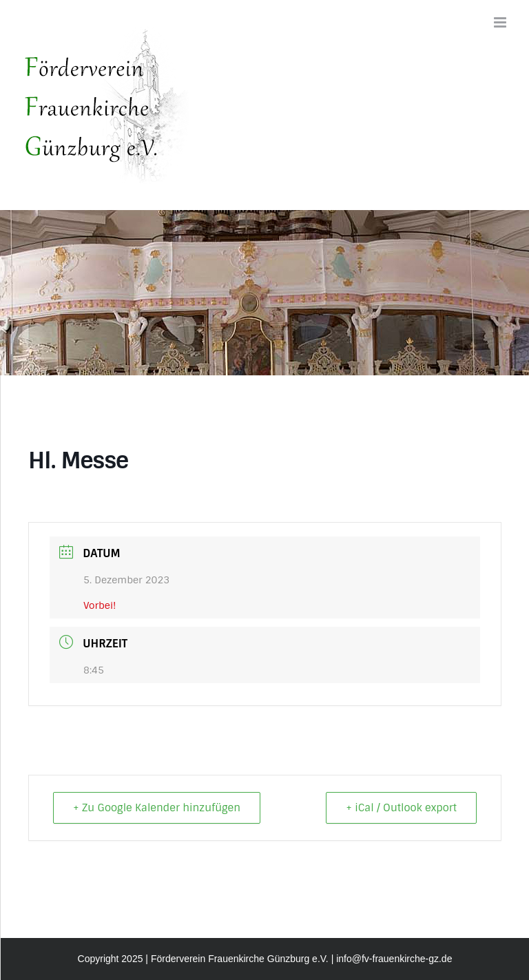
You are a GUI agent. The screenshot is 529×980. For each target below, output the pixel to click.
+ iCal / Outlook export (401, 808)
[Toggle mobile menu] (501, 22)
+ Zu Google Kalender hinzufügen (157, 808)
